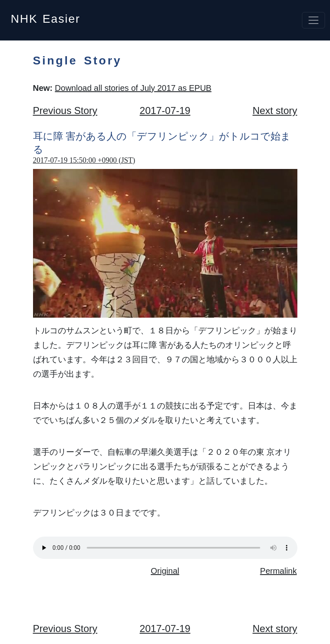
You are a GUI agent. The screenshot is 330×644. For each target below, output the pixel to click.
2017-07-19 (165, 111)
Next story (275, 111)
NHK (45, 16)
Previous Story (65, 111)
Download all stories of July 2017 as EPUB (133, 88)
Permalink (279, 571)
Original (165, 571)
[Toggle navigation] (313, 20)
